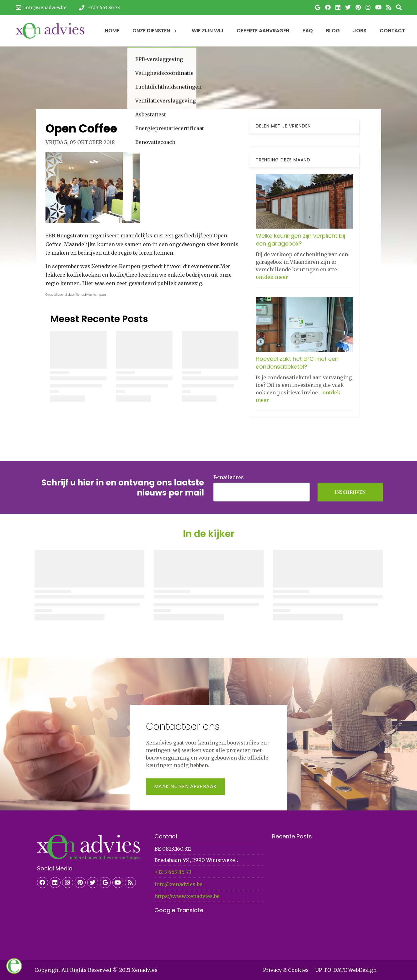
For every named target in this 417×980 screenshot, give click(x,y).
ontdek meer (272, 277)
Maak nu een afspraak (185, 786)
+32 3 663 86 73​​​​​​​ (173, 872)
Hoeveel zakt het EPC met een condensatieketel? (297, 363)
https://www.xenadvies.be (187, 896)
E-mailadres (229, 477)
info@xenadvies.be (178, 884)
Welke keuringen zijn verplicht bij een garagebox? (300, 240)
